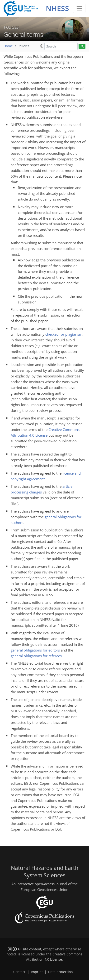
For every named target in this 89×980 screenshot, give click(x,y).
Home (8, 46)
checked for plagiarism (64, 334)
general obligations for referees (36, 656)
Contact (19, 972)
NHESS (57, 8)
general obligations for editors (35, 650)
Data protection (61, 972)
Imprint (37, 972)
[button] (42, 46)
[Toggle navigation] (79, 8)
